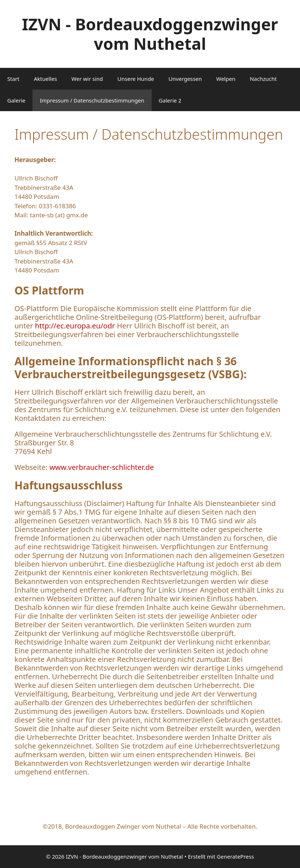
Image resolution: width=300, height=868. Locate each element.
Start (13, 79)
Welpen (226, 79)
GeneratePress (235, 856)
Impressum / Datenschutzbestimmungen (92, 100)
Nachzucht (263, 79)
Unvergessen (185, 79)
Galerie (16, 100)
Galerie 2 (170, 100)
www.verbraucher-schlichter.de (102, 467)
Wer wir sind (87, 79)
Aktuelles (45, 79)
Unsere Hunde (136, 79)
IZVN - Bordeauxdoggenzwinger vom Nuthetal (150, 34)
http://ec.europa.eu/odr (74, 326)
